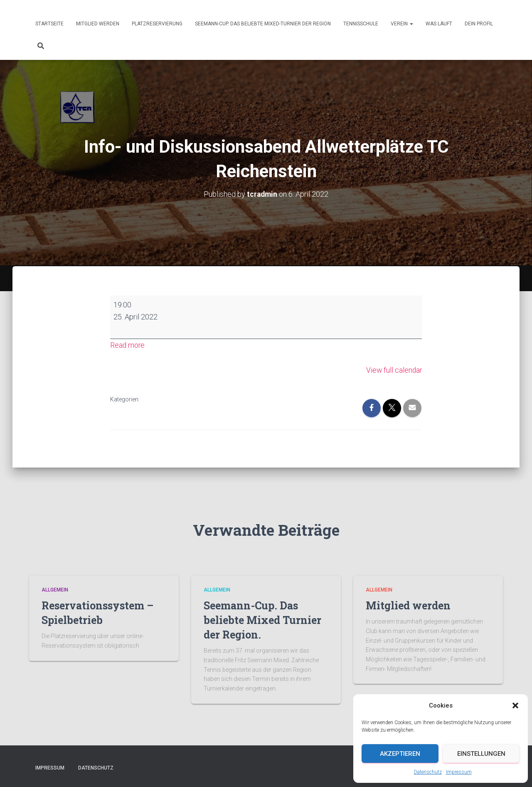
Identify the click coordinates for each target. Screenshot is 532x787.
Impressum (459, 772)
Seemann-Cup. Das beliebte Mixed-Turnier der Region (263, 24)
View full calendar (393, 370)
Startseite (49, 24)
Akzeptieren (400, 754)
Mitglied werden (98, 24)
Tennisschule (361, 24)
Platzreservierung (157, 24)
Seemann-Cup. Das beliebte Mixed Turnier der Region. (262, 620)
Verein (402, 24)
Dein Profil (479, 24)
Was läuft (439, 24)
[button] (515, 705)
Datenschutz (428, 772)
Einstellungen (481, 754)
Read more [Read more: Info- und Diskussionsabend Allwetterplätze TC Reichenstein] (128, 345)
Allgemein (55, 590)
